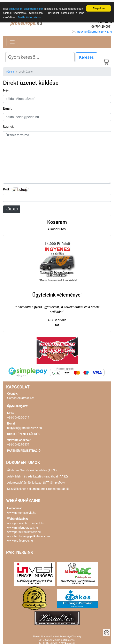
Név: (6, 88)
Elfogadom (99, 6)
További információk (29, 15)
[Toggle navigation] (12, 40)
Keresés (86, 55)
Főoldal (10, 69)
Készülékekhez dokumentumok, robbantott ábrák (38, 487)
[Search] (40, 55)
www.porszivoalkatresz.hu (24, 530)
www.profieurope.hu (20, 538)
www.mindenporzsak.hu (22, 525)
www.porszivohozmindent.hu (26, 521)
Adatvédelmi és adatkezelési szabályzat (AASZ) (37, 474)
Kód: (6, 187)
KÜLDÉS (12, 207)
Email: (7, 106)
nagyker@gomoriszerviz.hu (95, 29)
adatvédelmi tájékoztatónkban (26, 6)
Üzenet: (9, 124)
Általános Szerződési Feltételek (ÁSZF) (32, 468)
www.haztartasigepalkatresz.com (29, 534)
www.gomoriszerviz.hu (22, 510)
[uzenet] (57, 155)
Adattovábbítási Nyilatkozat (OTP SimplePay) (36, 480)
